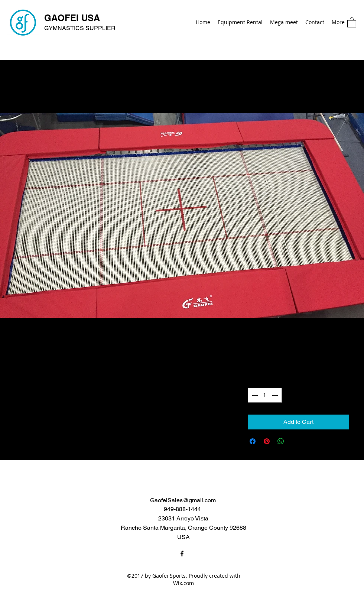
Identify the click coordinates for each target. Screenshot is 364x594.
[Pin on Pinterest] (267, 441)
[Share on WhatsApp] (281, 441)
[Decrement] (254, 395)
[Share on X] (295, 441)
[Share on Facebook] (253, 441)
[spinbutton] (265, 395)
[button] (352, 22)
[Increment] (276, 395)
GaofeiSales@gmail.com (183, 500)
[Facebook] (182, 554)
